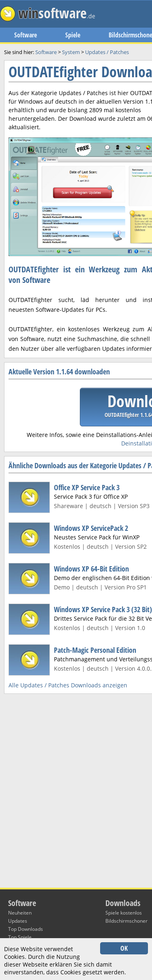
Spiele (73, 35)
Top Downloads (26, 929)
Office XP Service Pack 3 (87, 487)
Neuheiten (20, 913)
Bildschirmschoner (126, 921)
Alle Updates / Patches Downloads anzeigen (68, 685)
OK (124, 948)
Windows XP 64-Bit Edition (91, 569)
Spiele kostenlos (124, 913)
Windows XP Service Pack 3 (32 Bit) (103, 609)
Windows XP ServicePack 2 (91, 528)
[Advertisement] (76, 244)
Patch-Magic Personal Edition (95, 650)
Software (26, 35)
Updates (18, 921)
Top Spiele (20, 937)
